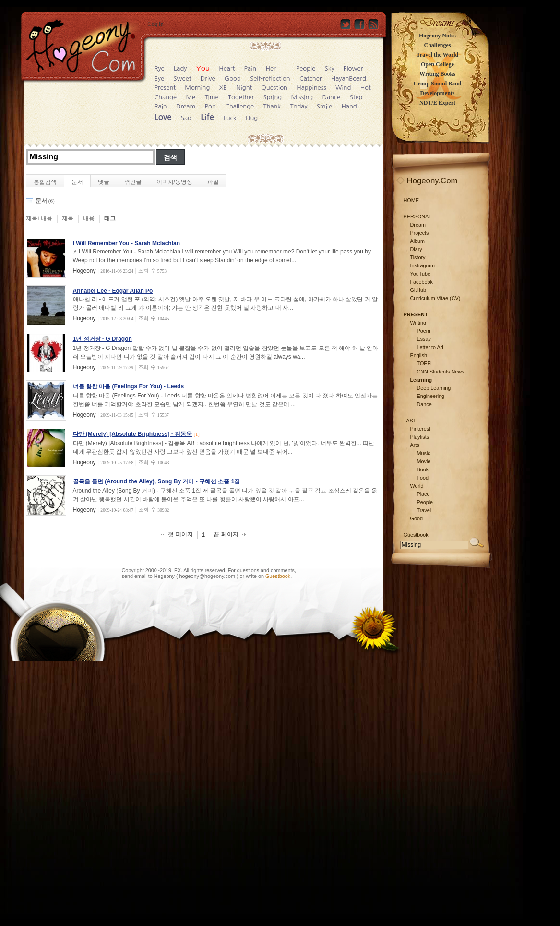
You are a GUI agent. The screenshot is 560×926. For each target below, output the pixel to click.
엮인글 (133, 182)
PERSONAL (418, 216)
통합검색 (45, 182)
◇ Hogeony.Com (427, 181)
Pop (210, 106)
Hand (349, 106)
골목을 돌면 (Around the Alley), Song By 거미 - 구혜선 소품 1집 (157, 481)
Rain (161, 106)
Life (207, 117)
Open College (437, 64)
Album (418, 241)
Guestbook (278, 576)
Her (271, 68)
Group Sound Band (438, 84)
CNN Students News (441, 372)
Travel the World (438, 55)
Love (163, 117)
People (306, 68)
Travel (424, 510)
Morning (197, 88)
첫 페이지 (180, 534)
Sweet (182, 78)
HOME (411, 200)
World (417, 486)
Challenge (239, 106)
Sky (330, 68)
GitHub (418, 290)
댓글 (104, 182)
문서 (77, 182)
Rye (160, 68)
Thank (272, 106)
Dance (332, 97)
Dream (186, 106)
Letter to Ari (430, 347)
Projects (420, 233)
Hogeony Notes (437, 36)
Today (298, 106)
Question (274, 88)
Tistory (418, 257)
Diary (416, 249)
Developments (438, 93)
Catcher (311, 78)
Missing (302, 97)
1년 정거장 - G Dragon (102, 339)
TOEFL (425, 363)
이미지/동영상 (174, 182)
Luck (230, 118)
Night (244, 88)
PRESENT (416, 314)
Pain (250, 68)
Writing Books (437, 74)
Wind (343, 88)
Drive (208, 78)
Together (241, 97)
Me (191, 97)
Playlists (420, 437)
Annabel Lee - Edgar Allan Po (113, 291)
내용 (89, 218)
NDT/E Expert (437, 103)
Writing (418, 323)
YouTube (420, 274)
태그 (110, 218)
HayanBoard (349, 78)
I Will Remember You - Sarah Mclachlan (127, 243)
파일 (213, 182)
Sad (186, 118)
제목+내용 (39, 218)
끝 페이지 (226, 534)
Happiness (311, 88)
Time (211, 97)
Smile (324, 106)
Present (165, 88)
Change (166, 97)
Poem (424, 331)
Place (423, 494)
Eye (160, 78)
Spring (273, 97)
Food (423, 478)
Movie (424, 461)
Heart (227, 68)
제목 (68, 218)
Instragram (423, 265)
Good (233, 78)
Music (424, 453)
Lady (180, 68)
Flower (353, 68)
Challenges (437, 45)
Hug (252, 118)
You (203, 68)
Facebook (422, 282)
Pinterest (421, 429)
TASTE (412, 421)
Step (356, 97)
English (419, 355)
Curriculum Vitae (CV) (435, 298)
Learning (421, 380)
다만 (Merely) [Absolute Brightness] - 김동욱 (133, 434)
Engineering (431, 396)
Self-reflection (270, 78)
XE (223, 88)
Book (423, 469)
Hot (366, 88)
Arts (415, 445)
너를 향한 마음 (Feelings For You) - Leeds (129, 386)
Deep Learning (434, 388)
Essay (424, 339)
